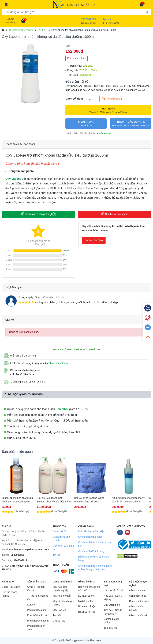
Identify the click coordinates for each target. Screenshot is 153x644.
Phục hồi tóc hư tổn (38, 615)
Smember (106, 133)
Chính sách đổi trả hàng (91, 551)
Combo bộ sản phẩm (112, 621)
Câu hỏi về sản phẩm (115, 214)
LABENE (42, 30)
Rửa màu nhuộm (87, 606)
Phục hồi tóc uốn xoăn (36, 628)
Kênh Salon (8, 582)
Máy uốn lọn (59, 610)
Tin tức (56, 555)
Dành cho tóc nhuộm (136, 608)
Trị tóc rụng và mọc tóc (38, 598)
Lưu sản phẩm (76, 58)
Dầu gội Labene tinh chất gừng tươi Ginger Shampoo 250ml (20, 500)
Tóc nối (57, 615)
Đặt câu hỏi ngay (94, 240)
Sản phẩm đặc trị (37, 582)
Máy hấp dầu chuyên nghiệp (61, 589)
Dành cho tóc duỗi (139, 601)
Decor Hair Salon (11, 587)
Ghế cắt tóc (59, 621)
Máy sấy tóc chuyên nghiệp (63, 603)
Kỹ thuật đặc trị (86, 596)
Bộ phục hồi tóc (87, 612)
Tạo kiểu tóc (110, 628)
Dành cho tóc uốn (139, 615)
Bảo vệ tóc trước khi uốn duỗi (89, 589)
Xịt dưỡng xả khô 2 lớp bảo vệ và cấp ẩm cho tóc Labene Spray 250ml (133, 500)
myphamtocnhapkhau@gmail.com (29, 550)
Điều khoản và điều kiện (91, 531)
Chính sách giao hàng (90, 537)
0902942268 (18, 555)
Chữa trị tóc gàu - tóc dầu (37, 589)
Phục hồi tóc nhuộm (38, 621)
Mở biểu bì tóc (86, 601)
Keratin (31, 605)
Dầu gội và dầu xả (114, 591)
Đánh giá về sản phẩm (38, 214)
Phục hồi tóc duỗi (36, 610)
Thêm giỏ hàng (112, 99)
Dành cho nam (137, 591)
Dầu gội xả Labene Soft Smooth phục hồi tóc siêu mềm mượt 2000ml (58, 500)
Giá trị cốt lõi (60, 531)
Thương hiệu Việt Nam (21, 30)
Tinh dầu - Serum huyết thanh (113, 612)
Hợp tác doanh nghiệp (10, 594)
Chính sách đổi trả (58, 363)
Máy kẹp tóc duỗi (62, 596)
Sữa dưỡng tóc (112, 605)
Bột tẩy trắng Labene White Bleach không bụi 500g (93, 500)
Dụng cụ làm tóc (62, 582)
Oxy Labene (13, 179)
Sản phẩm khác (138, 596)
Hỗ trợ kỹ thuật (87, 582)
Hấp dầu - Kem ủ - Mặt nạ (114, 598)
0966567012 (20, 560)
